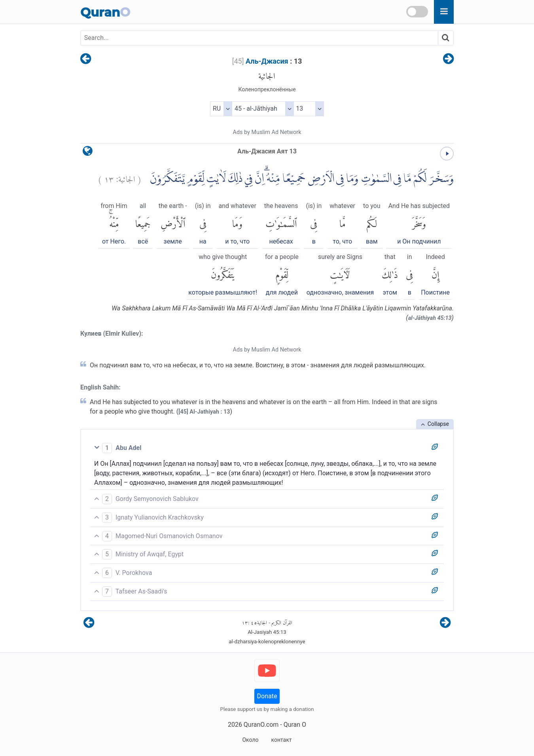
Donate (267, 696)
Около (250, 740)
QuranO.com (261, 725)
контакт (281, 740)
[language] (88, 153)
